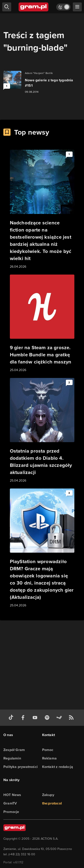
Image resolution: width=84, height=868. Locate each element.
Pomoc (48, 750)
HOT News (12, 795)
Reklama (49, 758)
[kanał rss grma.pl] (72, 718)
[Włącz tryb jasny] (63, 7)
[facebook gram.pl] (24, 718)
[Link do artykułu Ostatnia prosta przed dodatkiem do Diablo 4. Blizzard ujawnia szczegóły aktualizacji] (42, 431)
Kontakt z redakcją (58, 767)
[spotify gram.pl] (48, 718)
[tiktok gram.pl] (12, 718)
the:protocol (52, 803)
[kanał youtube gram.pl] (36, 718)
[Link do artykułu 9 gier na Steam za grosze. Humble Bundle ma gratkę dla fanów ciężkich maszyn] (42, 324)
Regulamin (12, 758)
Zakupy (48, 795)
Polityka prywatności (20, 767)
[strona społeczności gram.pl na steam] (60, 718)
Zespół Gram (14, 750)
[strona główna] (34, 7)
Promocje (11, 812)
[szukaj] (7, 7)
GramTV (10, 803)
